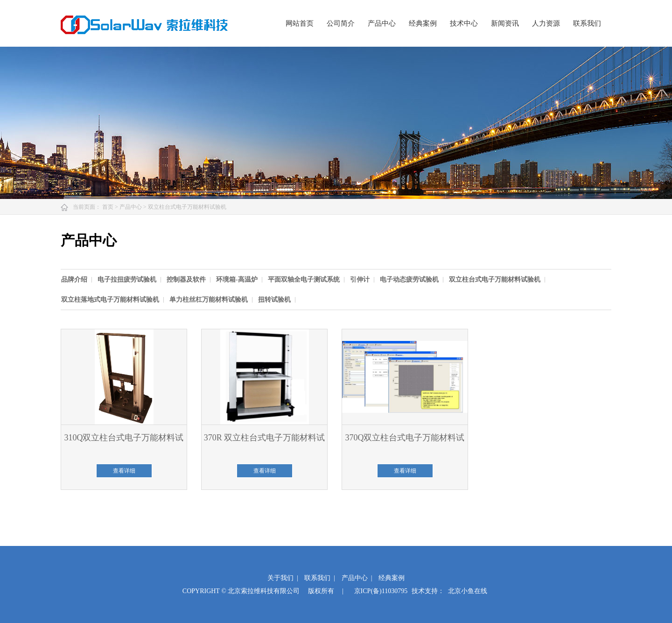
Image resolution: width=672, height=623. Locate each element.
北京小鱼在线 (468, 591)
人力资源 (546, 23)
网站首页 (300, 23)
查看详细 (124, 471)
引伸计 (360, 280)
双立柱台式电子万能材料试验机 (187, 207)
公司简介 (341, 23)
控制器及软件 (186, 280)
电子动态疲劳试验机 (409, 280)
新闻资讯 (505, 23)
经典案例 (423, 23)
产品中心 (382, 23)
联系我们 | (320, 578)
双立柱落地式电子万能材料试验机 (110, 300)
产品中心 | (357, 578)
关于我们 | (283, 578)
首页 (108, 207)
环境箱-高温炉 (237, 280)
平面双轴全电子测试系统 (304, 280)
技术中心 (464, 23)
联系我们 (587, 23)
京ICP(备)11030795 (381, 591)
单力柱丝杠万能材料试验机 (209, 300)
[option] (79, 280)
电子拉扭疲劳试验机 (127, 280)
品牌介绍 (74, 280)
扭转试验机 (274, 300)
